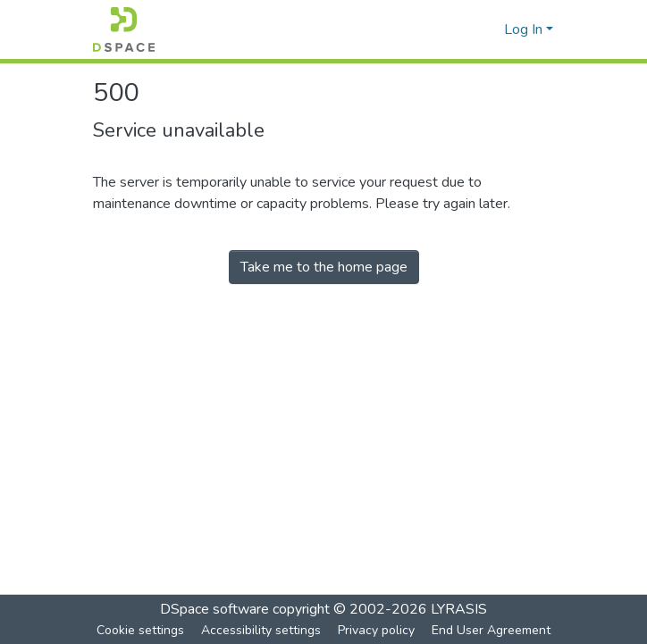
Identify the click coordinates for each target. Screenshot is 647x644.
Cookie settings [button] (140, 630)
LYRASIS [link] (459, 609)
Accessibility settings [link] (261, 630)
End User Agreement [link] (491, 630)
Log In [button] (525, 29)
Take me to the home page (324, 267)
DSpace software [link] (214, 609)
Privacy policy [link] (376, 630)
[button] (124, 29)
